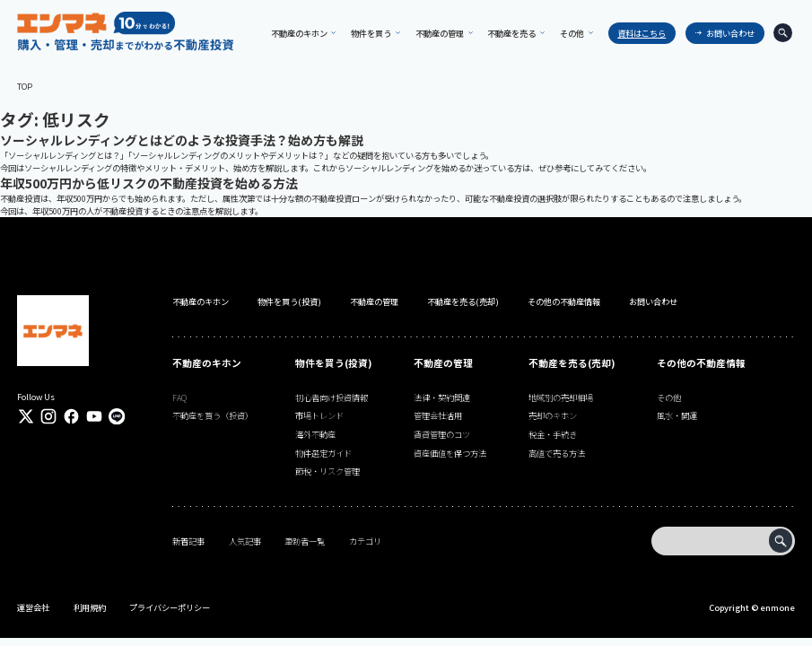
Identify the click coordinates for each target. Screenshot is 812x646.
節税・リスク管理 (327, 471)
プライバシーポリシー (170, 607)
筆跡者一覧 (305, 541)
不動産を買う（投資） (213, 415)
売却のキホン (553, 415)
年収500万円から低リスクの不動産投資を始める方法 (149, 183)
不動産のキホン (201, 301)
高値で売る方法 (557, 453)
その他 (669, 397)
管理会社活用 (438, 415)
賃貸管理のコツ (442, 434)
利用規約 (90, 607)
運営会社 (33, 607)
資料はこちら (639, 33)
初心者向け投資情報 (332, 397)
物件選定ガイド (323, 453)
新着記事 (188, 541)
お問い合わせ (728, 33)
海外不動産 (315, 434)
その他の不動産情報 (564, 301)
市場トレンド (319, 415)
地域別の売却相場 (561, 397)
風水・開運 (677, 415)
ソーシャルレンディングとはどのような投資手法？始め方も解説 (182, 140)
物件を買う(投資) (289, 301)
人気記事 (245, 541)
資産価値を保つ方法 (450, 453)
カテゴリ (365, 541)
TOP (25, 86)
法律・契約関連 (442, 397)
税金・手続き (553, 434)
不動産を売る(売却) (463, 301)
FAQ (179, 397)
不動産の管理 (374, 301)
